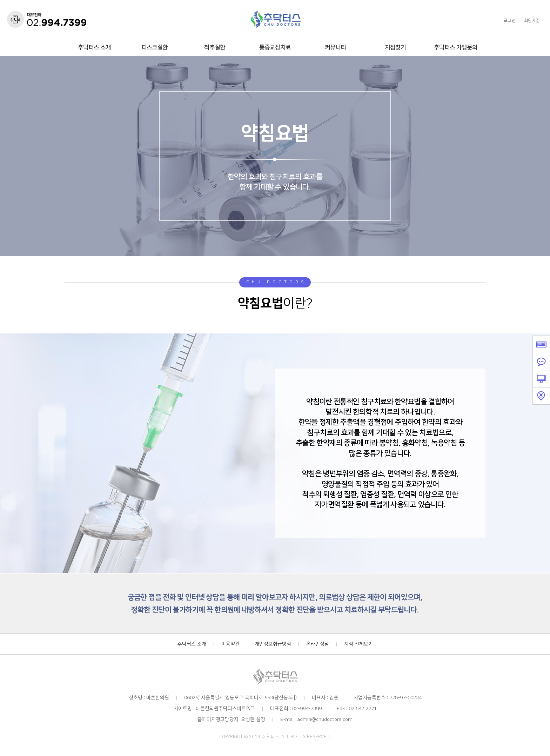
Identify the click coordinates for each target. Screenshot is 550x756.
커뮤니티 (335, 47)
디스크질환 (155, 47)
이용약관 (230, 644)
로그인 (509, 21)
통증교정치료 (275, 47)
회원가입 (532, 21)
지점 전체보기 (358, 644)
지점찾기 (395, 47)
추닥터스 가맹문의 (456, 47)
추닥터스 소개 (94, 47)
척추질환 (215, 47)
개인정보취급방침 (273, 644)
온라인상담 (318, 644)
